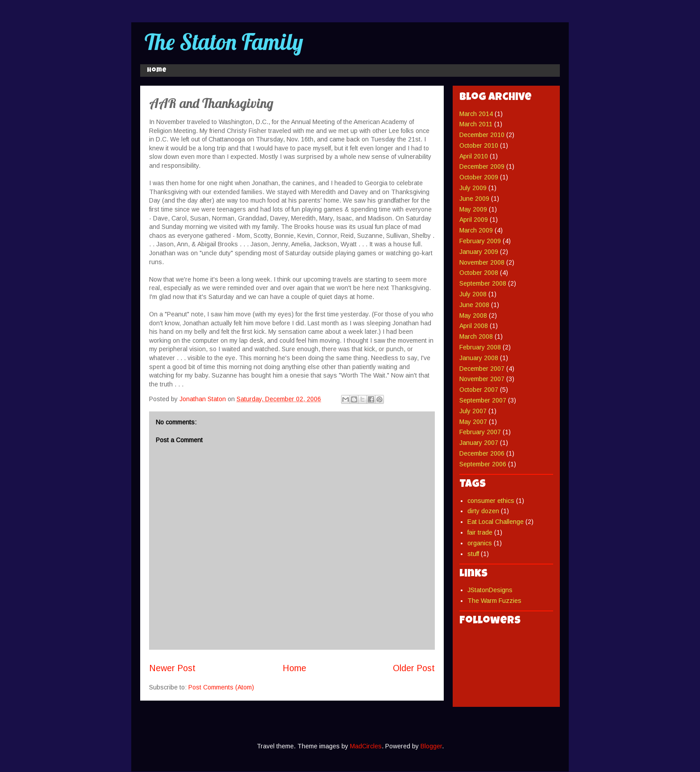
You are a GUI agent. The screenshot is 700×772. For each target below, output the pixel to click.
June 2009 (474, 199)
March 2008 (476, 336)
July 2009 (473, 188)
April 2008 (474, 326)
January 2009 (479, 252)
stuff (473, 554)
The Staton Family (224, 42)
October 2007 (479, 390)
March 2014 (476, 114)
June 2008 (474, 305)
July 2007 (473, 411)
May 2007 (473, 422)
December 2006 (482, 453)
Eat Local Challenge (496, 522)
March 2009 (476, 230)
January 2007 (479, 443)
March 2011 (476, 124)
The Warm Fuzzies (494, 601)
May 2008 (473, 315)
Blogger (431, 746)
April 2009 (474, 220)
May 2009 (473, 209)
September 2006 (483, 464)
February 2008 (480, 347)
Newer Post (172, 668)
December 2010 (482, 135)
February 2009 (480, 241)
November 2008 (482, 262)
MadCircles (366, 746)
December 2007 (482, 369)
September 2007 (483, 400)
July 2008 (473, 294)
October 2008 (479, 273)
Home (157, 71)
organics (480, 543)
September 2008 (483, 283)
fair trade (480, 532)
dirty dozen (483, 511)
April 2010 (474, 156)
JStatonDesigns (490, 590)
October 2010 (479, 145)
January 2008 (479, 358)
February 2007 (480, 432)
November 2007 (482, 379)
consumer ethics (491, 501)
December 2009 (482, 166)
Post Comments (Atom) (221, 687)
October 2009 (479, 177)
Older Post (414, 668)
